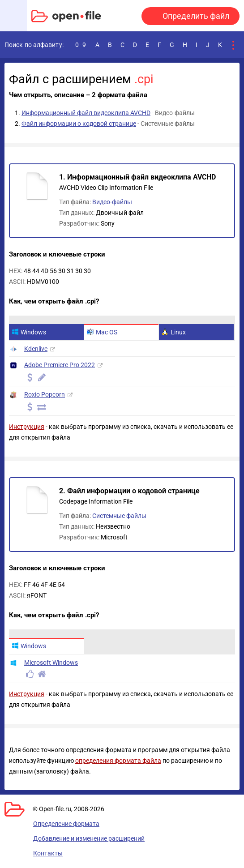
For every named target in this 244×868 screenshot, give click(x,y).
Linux (174, 332)
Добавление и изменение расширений (89, 838)
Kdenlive (36, 349)
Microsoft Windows (51, 663)
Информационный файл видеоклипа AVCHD (86, 113)
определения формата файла (118, 761)
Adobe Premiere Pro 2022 (60, 365)
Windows (29, 332)
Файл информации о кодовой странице (79, 124)
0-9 (81, 45)
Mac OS (102, 332)
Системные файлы (119, 516)
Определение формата (66, 824)
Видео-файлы (112, 202)
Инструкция (27, 427)
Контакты (48, 853)
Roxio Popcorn (45, 394)
